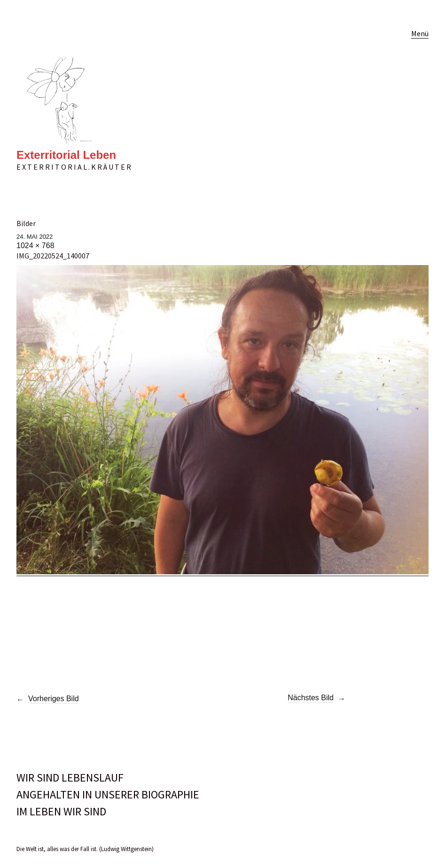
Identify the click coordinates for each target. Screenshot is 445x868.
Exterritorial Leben (66, 155)
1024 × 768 (35, 246)
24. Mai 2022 (35, 237)
